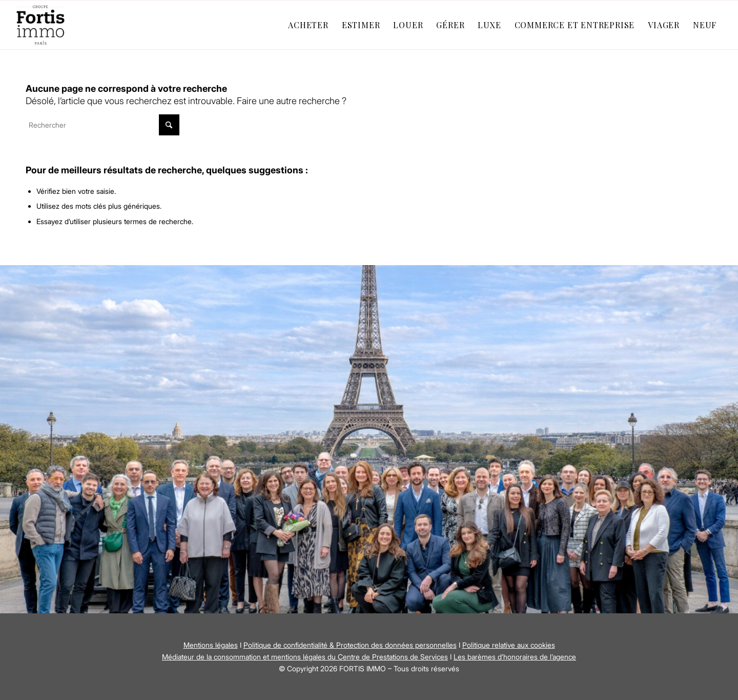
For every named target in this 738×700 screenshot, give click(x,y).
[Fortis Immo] (41, 25)
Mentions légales (211, 645)
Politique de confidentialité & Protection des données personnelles (350, 645)
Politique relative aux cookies (509, 645)
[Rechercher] (102, 125)
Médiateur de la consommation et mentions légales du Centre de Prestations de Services (305, 657)
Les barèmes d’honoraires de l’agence (515, 657)
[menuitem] (308, 25)
